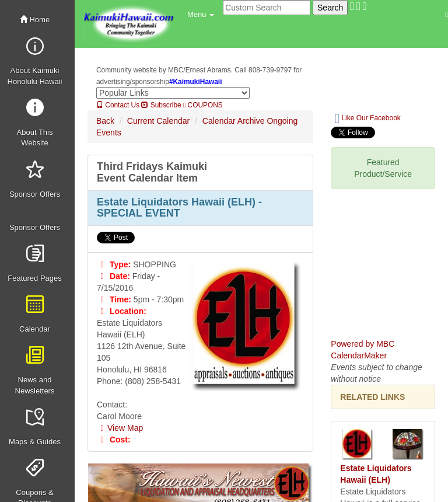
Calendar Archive (234, 121)
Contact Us (118, 105)
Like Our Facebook (367, 118)
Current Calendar (158, 121)
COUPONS (203, 105)
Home (35, 20)
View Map (120, 428)
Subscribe (161, 105)
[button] (201, 15)
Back (105, 121)
